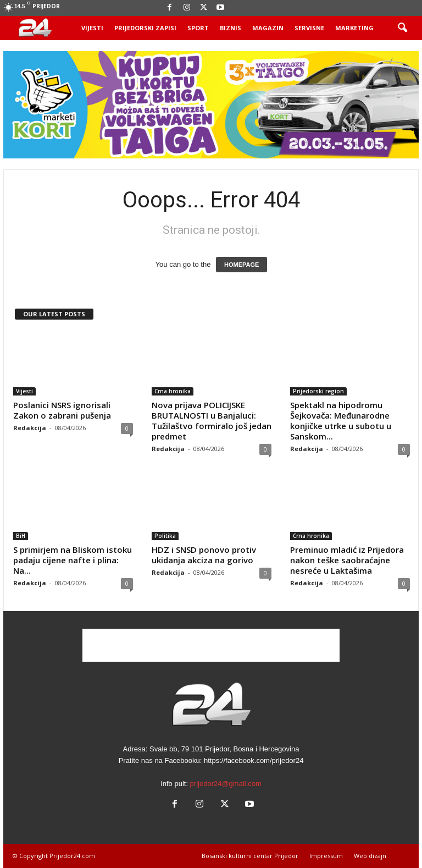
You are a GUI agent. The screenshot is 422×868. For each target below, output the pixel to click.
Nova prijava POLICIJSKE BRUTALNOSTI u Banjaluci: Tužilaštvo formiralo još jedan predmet (212, 421)
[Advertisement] (211, 645)
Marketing (354, 28)
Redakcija (30, 428)
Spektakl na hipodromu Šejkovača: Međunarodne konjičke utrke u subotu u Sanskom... (341, 421)
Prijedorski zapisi (145, 28)
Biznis (231, 28)
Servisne (309, 28)
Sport (198, 28)
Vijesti (92, 28)
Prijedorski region (318, 391)
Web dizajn (370, 856)
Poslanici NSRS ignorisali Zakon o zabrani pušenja (62, 410)
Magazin (268, 28)
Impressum (326, 856)
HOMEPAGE (241, 265)
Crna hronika (173, 391)
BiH (21, 536)
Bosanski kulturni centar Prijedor (250, 856)
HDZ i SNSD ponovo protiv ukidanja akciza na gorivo (204, 555)
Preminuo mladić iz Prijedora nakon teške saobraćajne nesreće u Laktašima (347, 560)
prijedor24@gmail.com (226, 784)
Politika (165, 536)
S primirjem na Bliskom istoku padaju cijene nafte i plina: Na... (73, 560)
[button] (402, 28)
